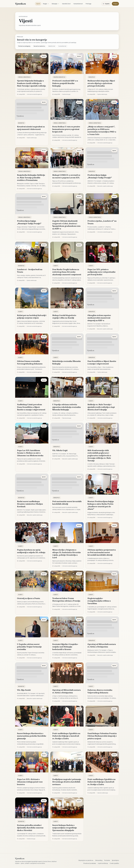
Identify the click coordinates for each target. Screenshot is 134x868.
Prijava (115, 4)
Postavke (107, 860)
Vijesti (38, 4)
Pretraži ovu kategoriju (24, 46)
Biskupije (56, 4)
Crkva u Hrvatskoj (24, 77)
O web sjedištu (114, 863)
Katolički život (66, 4)
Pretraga (88, 4)
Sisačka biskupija (59, 77)
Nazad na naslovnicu (39, 46)
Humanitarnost (78, 4)
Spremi (44, 56)
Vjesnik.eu (20, 4)
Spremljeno (115, 860)
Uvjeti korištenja (103, 863)
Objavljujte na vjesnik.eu (86, 860)
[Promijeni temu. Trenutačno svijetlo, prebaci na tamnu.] (106, 4)
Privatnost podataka (90, 863)
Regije (46, 4)
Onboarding (99, 860)
